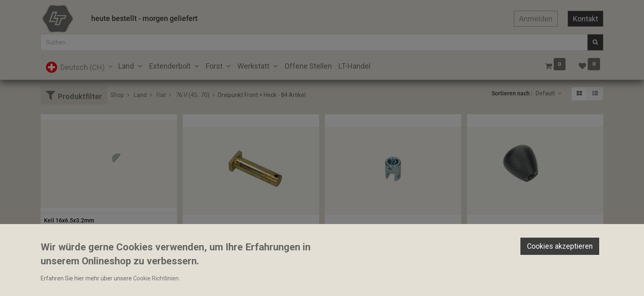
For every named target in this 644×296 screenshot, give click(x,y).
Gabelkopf (342, 235)
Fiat (161, 95)
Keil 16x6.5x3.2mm (69, 220)
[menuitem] (308, 66)
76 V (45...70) (193, 95)
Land (140, 95)
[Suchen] (595, 42)
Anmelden (536, 19)
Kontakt (585, 19)
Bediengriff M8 (490, 235)
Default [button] (546, 93)
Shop (117, 95)
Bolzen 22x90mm (209, 235)
